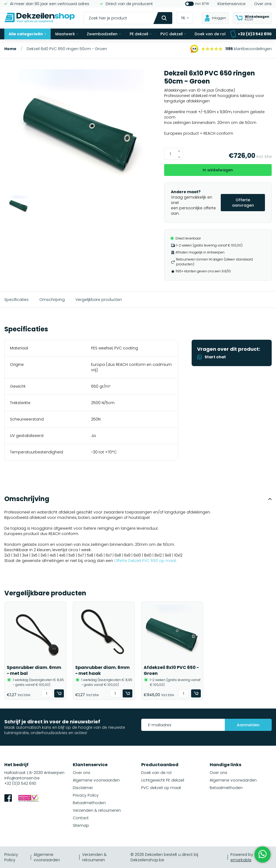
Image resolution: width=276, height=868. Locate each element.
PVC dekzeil (173, 34)
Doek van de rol (210, 34)
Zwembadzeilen (104, 34)
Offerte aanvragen (243, 203)
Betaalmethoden (89, 803)
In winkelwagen (218, 170)
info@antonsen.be (22, 778)
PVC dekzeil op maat (161, 788)
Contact (81, 818)
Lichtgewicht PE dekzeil (163, 780)
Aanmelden (248, 725)
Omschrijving (52, 300)
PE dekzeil (141, 34)
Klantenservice (232, 4)
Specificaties (16, 300)
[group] (81, 132)
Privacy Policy (86, 795)
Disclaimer (83, 788)
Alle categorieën (27, 34)
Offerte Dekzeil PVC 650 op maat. (146, 561)
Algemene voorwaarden (96, 780)
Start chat (211, 357)
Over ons (263, 4)
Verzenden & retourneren (97, 810)
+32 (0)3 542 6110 (251, 34)
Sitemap (81, 825)
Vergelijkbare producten (99, 300)
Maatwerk (67, 34)
